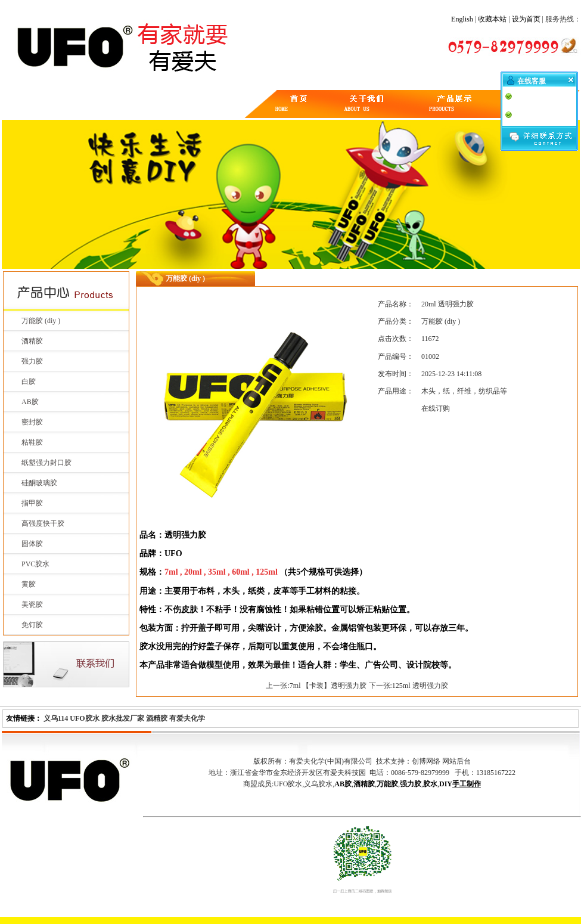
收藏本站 (492, 19)
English (462, 19)
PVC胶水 (35, 564)
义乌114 (56, 718)
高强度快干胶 (43, 523)
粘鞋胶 (32, 442)
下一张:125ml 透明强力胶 (408, 686)
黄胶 (29, 584)
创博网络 (426, 761)
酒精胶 (32, 341)
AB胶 (30, 402)
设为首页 (526, 19)
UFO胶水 (84, 718)
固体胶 (32, 544)
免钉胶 (32, 625)
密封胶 (32, 422)
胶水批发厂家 (123, 718)
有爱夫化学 (187, 718)
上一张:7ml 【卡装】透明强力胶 (316, 686)
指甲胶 (32, 503)
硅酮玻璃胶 (39, 483)
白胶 (29, 382)
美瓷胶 (32, 604)
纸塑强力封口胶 (46, 463)
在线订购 (436, 408)
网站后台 (456, 761)
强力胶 (32, 361)
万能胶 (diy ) (41, 321)
